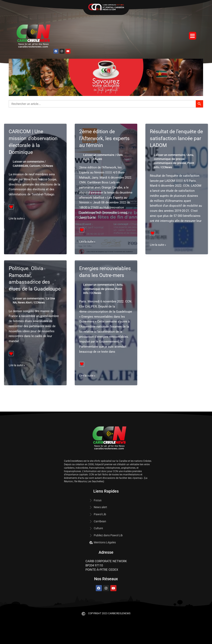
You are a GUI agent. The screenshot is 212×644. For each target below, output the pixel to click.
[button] (193, 36)
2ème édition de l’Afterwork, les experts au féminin (106, 138)
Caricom (35, 166)
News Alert (25, 309)
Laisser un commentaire (28, 162)
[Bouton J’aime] (11, 207)
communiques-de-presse (170, 163)
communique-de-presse (169, 159)
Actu (190, 155)
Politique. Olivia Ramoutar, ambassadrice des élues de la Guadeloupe (30, 282)
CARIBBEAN (20, 166)
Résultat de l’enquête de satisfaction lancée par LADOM (175, 138)
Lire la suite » (18, 219)
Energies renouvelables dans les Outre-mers (106, 275)
